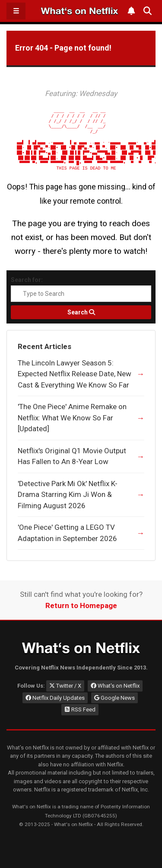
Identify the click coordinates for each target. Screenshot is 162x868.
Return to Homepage (81, 605)
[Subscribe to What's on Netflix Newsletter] (132, 11)
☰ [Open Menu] (16, 11)
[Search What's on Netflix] (148, 11)
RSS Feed (80, 709)
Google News (114, 698)
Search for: (27, 280)
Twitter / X (65, 686)
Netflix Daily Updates (55, 698)
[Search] (81, 312)
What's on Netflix (115, 686)
